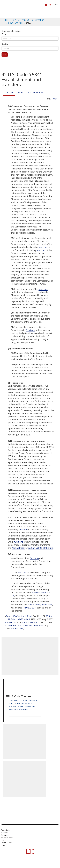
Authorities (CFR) (35, 92)
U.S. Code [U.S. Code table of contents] (15, 20)
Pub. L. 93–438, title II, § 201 (19, 616)
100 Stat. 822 (17, 628)
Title (4, 34)
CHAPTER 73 (38, 20)
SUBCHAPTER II (15, 23)
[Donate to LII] (46, 5)
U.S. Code (9, 92)
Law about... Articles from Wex (23, 700)
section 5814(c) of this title (41, 548)
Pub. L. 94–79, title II (20, 619)
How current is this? (18, 710)
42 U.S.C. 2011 (30, 608)
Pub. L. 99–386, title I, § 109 (31, 625)
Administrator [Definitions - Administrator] (18, 548)
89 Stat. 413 (11, 622)
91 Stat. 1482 (11, 625)
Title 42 (26, 20)
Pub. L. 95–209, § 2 (30, 622)
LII (6, 20)
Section (5, 44)
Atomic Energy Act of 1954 (40, 605)
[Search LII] (50, 5)
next (55, 99)
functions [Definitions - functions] (43, 247)
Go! (5, 55)
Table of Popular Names (20, 704)
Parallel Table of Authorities (22, 707)
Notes (20, 92)
